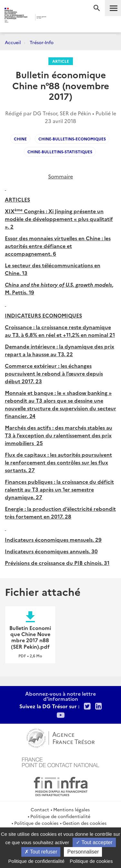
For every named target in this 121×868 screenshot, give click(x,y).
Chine (20, 139)
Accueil (13, 42)
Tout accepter (94, 842)
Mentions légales (71, 809)
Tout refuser (41, 852)
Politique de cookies (36, 823)
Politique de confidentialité (60, 816)
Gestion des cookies (85, 823)
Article (61, 61)
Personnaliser (83, 852)
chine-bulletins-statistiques (60, 152)
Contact (40, 809)
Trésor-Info (42, 42)
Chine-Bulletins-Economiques (72, 139)
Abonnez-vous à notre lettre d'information (60, 696)
